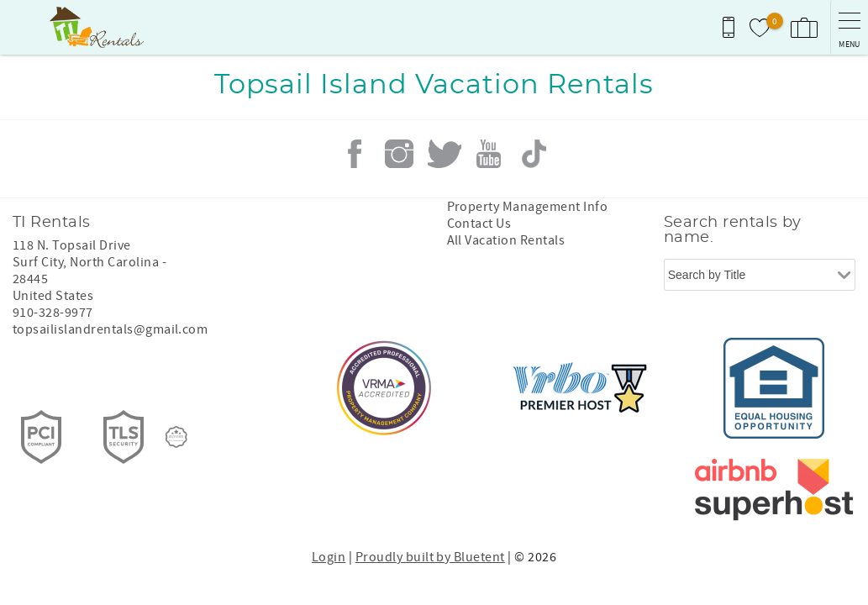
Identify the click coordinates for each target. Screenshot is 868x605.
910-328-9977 (53, 313)
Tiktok (534, 154)
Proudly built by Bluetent (430, 557)
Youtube (489, 154)
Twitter (445, 154)
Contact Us (479, 224)
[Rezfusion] (176, 437)
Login (329, 557)
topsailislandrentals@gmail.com (110, 329)
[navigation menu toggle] (849, 27)
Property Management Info (528, 207)
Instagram (399, 154)
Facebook (355, 154)
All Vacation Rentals (506, 240)
